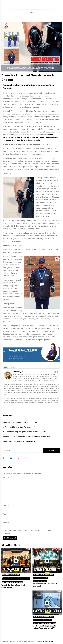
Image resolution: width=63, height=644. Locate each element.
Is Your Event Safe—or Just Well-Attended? (19, 427)
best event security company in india (43, 575)
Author (6, 367)
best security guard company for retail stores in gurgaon (15, 578)
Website (6, 522)
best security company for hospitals (43, 617)
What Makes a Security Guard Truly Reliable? (19, 441)
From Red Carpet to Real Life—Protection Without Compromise (26, 436)
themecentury (48, 641)
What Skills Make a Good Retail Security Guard (20, 422)
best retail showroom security (11, 575)
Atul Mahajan (18, 372)
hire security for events (40, 581)
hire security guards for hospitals (42, 620)
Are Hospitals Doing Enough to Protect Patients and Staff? (25, 432)
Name (6, 506)
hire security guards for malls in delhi (12, 582)
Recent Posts (13, 367)
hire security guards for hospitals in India (45, 623)
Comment (7, 477)
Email (5, 514)
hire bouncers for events (40, 578)
